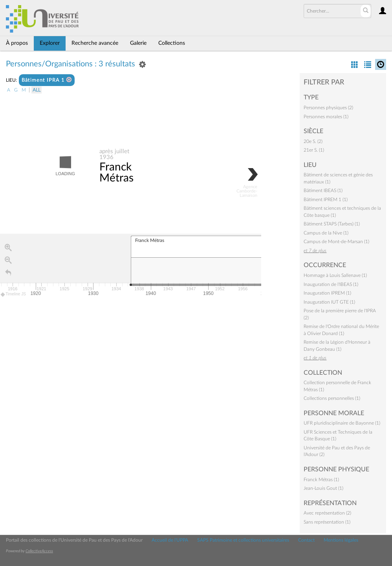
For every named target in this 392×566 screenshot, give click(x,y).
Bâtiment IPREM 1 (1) (326, 200)
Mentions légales (341, 540)
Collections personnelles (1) (332, 398)
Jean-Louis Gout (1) (323, 488)
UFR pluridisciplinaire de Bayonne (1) (342, 423)
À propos (17, 43)
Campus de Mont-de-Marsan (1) (336, 242)
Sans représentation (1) (327, 522)
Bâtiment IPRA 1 (47, 80)
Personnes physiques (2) (328, 108)
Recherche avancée (95, 43)
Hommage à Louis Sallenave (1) (335, 275)
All (37, 90)
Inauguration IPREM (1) (327, 293)
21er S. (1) (314, 150)
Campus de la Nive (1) (326, 233)
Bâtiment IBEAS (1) (323, 190)
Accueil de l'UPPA (170, 540)
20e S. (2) (313, 141)
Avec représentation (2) (327, 513)
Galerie (138, 43)
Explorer (50, 43)
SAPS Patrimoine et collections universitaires (243, 540)
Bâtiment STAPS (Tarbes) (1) (332, 224)
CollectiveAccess (39, 551)
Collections (172, 43)
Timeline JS (14, 294)
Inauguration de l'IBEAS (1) (331, 284)
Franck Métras (116, 173)
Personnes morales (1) (326, 117)
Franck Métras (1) (321, 480)
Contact (306, 540)
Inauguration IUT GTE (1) (329, 302)
